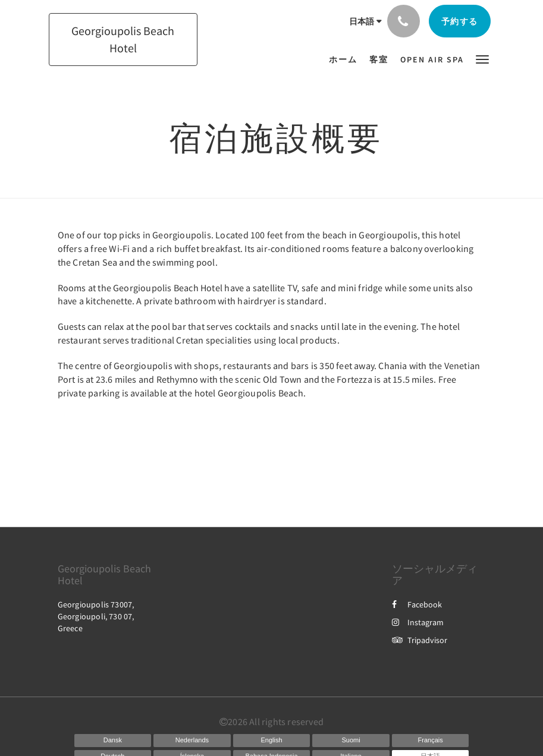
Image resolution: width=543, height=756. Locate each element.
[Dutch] (192, 741)
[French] (431, 741)
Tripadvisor (420, 640)
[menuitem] (346, 59)
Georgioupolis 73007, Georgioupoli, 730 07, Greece (96, 616)
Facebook (417, 604)
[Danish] (113, 741)
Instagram (418, 622)
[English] (272, 741)
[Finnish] (351, 741)
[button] (482, 59)
